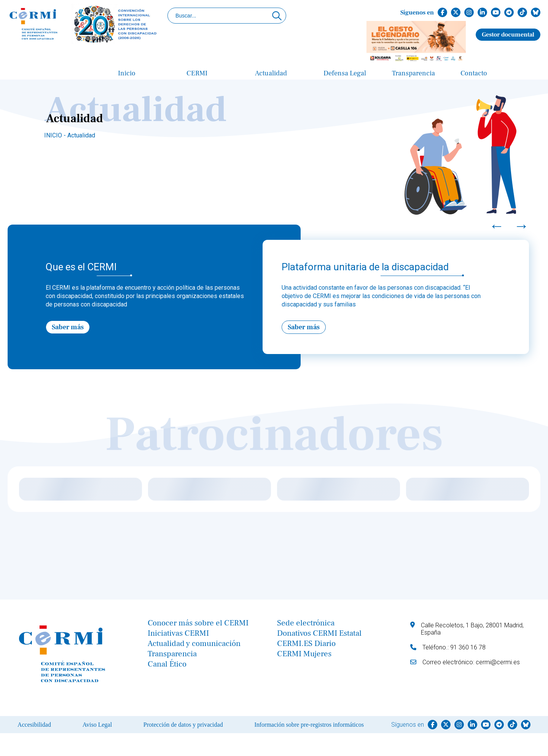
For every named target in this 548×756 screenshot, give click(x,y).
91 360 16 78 (468, 647)
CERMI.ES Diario (306, 644)
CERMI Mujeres (304, 654)
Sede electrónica (306, 623)
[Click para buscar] (277, 16)
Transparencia (413, 73)
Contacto (474, 73)
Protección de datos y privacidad (183, 725)
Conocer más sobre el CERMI (198, 623)
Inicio (127, 73)
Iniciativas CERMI (178, 633)
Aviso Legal (97, 725)
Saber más (68, 327)
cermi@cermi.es (498, 662)
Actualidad (271, 73)
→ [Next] (521, 226)
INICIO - (56, 135)
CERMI (197, 73)
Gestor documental (508, 35)
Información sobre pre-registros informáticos (309, 725)
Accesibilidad (34, 725)
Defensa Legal (345, 73)
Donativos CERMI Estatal (319, 633)
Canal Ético (167, 664)
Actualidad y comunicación (194, 644)
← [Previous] (497, 226)
